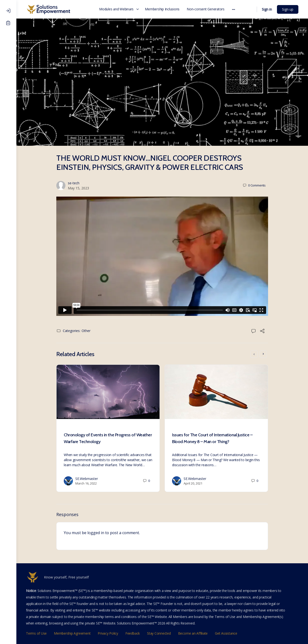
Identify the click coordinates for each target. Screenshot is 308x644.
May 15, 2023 (78, 188)
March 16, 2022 (86, 483)
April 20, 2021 (193, 483)
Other (86, 331)
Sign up (288, 9)
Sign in (267, 9)
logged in (96, 533)
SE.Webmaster (87, 479)
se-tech (74, 183)
